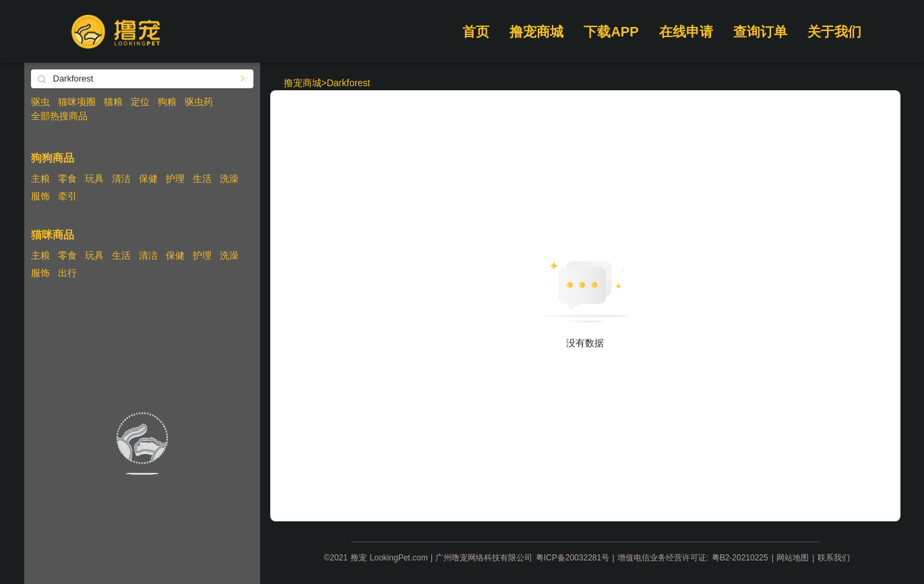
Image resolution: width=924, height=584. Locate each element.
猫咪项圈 (77, 102)
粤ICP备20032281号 (573, 558)
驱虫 (40, 102)
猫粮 (113, 102)
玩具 (94, 179)
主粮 (40, 179)
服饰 (40, 196)
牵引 (67, 196)
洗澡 (229, 179)
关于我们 (834, 32)
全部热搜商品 (59, 116)
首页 (476, 32)
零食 (67, 179)
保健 (148, 179)
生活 (202, 179)
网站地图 (793, 558)
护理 (175, 179)
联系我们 (834, 558)
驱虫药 (199, 102)
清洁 (121, 179)
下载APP (611, 32)
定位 (140, 102)
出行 (67, 273)
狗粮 (167, 102)
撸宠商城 (536, 32)
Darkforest (349, 83)
